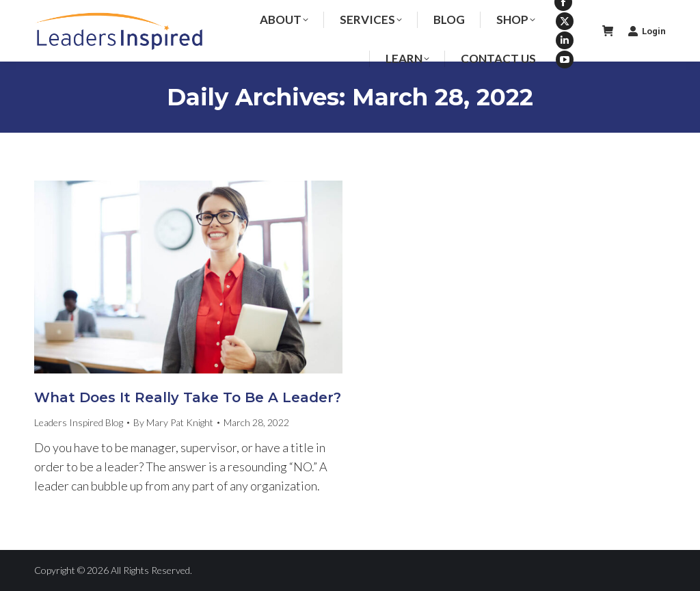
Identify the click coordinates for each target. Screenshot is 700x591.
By (173, 422)
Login (647, 31)
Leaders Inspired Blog (79, 422)
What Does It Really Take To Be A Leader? (188, 397)
